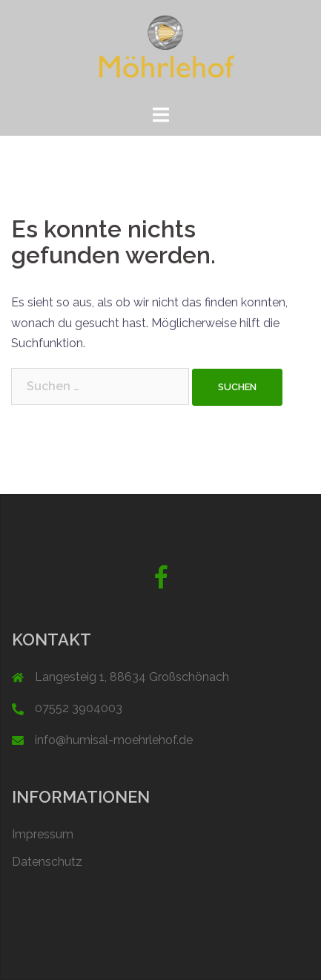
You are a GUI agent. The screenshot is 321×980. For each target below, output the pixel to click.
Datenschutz (47, 862)
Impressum (43, 834)
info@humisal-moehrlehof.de (114, 740)
